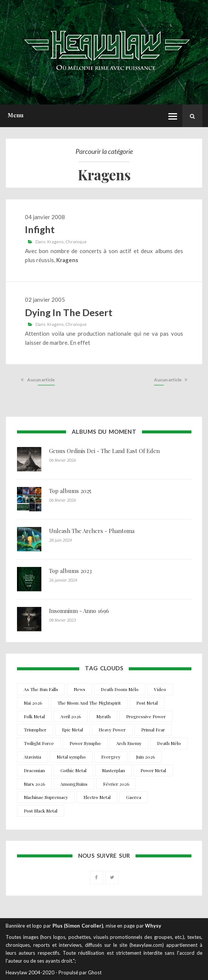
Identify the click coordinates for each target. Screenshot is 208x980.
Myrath (103, 716)
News (79, 689)
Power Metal (153, 770)
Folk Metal (34, 716)
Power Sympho (85, 743)
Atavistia (32, 757)
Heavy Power (112, 730)
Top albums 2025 (70, 491)
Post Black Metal (41, 811)
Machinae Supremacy (46, 797)
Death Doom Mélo (120, 689)
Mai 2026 (33, 703)
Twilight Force (39, 743)
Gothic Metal (73, 770)
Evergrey (111, 757)
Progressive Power (146, 716)
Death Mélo (169, 743)
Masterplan (113, 770)
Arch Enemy (129, 743)
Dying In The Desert (69, 312)
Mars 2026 (34, 784)
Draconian (34, 770)
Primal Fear (153, 730)
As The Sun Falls (41, 689)
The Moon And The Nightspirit (89, 703)
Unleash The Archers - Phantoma (92, 531)
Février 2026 (116, 784)
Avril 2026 (71, 716)
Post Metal (147, 703)
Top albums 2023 (70, 571)
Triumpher (35, 730)
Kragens (55, 242)
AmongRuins (74, 784)
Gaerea (134, 797)
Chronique (76, 242)
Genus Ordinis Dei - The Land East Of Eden (104, 451)
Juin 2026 (145, 757)
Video (160, 689)
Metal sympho (71, 757)
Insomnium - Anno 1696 (79, 611)
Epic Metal (72, 730)
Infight (40, 229)
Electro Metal (97, 797)
